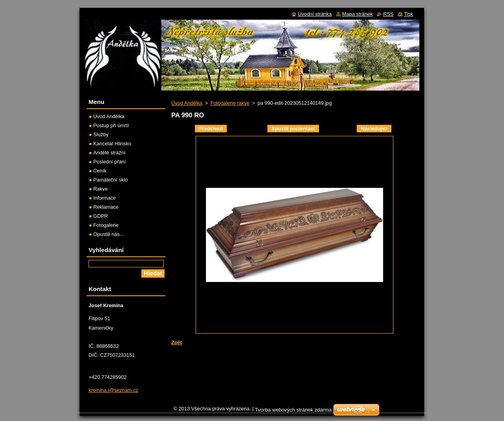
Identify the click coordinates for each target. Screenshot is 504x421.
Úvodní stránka (315, 14)
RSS (388, 14)
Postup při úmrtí (111, 125)
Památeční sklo (111, 180)
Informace (105, 198)
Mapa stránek (358, 14)
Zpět (177, 342)
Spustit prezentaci (293, 129)
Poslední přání (110, 162)
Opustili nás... (109, 234)
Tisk (409, 14)
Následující (374, 129)
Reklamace (106, 207)
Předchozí (211, 129)
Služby (101, 134)
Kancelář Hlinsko (112, 144)
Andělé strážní (109, 153)
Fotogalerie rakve (230, 103)
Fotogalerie (106, 225)
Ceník (100, 171)
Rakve (100, 189)
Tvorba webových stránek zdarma (293, 412)
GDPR (101, 216)
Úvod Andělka (187, 103)
